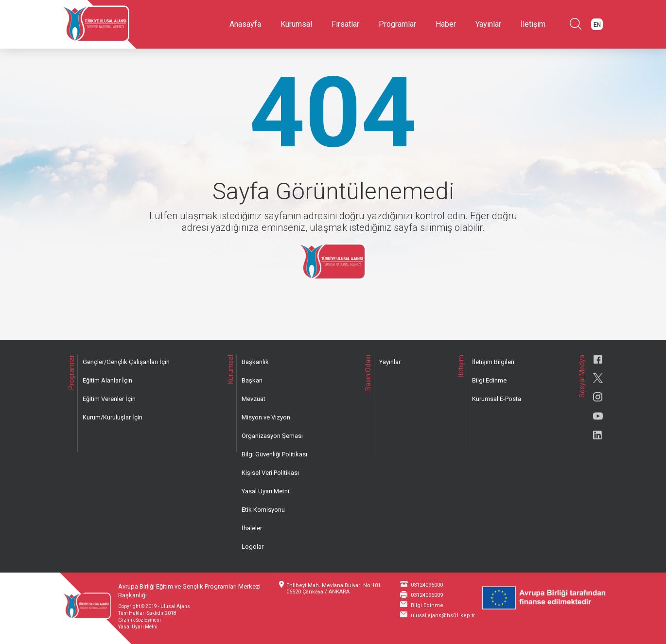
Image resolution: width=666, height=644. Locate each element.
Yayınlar (488, 24)
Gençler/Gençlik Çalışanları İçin (126, 362)
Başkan (252, 380)
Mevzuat (254, 399)
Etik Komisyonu (263, 510)
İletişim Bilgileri (493, 362)
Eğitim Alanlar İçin (107, 380)
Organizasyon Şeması (272, 436)
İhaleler (252, 528)
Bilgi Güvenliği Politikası (274, 454)
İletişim (533, 24)
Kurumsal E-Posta (497, 399)
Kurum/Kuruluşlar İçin (113, 417)
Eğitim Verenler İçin (109, 399)
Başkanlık (255, 362)
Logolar (253, 547)
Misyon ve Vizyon (266, 417)
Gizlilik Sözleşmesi (140, 620)
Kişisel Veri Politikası (270, 473)
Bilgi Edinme (489, 380)
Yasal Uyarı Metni (265, 491)
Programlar (397, 24)
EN (597, 25)
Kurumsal (296, 24)
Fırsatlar (345, 24)
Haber (446, 24)
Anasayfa (245, 24)
